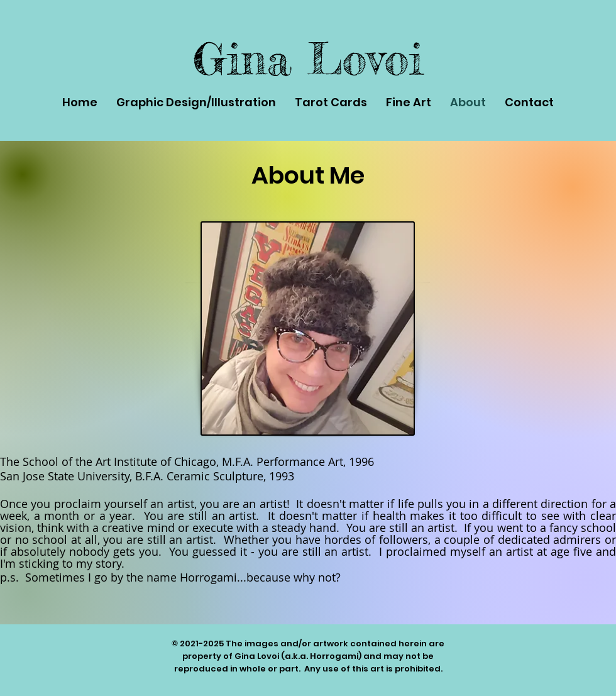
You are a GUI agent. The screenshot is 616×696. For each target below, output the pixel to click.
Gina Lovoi (308, 59)
